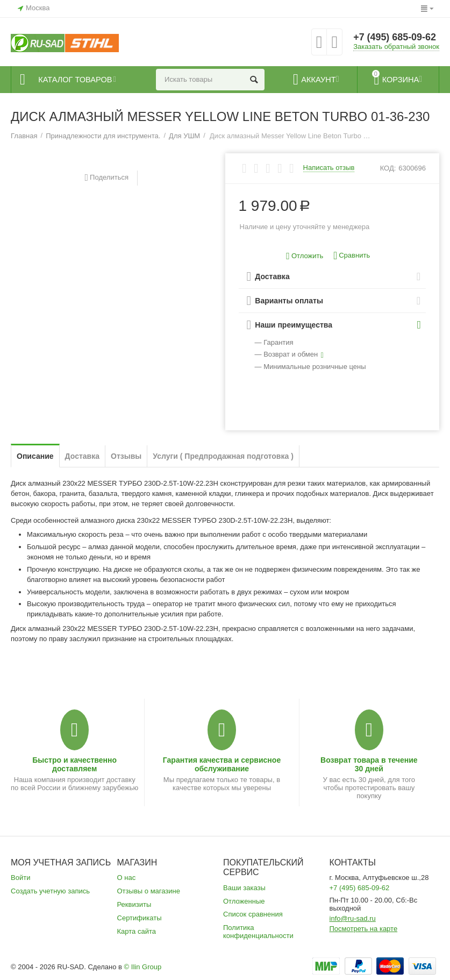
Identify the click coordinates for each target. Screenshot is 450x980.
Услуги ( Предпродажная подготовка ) (223, 456)
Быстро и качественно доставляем (74, 764)
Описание (35, 456)
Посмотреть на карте (364, 929)
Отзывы (126, 456)
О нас (127, 878)
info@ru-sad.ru (353, 918)
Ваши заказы (244, 888)
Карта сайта (137, 931)
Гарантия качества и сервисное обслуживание (222, 764)
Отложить (305, 256)
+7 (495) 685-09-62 (395, 38)
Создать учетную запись (50, 891)
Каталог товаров (76, 80)
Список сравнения (253, 914)
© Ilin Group (143, 967)
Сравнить (352, 256)
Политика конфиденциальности (258, 932)
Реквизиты (134, 904)
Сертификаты (140, 918)
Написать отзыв (329, 168)
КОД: (388, 168)
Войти (20, 878)
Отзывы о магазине (149, 891)
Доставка (82, 456)
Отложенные (244, 901)
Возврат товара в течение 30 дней (369, 764)
